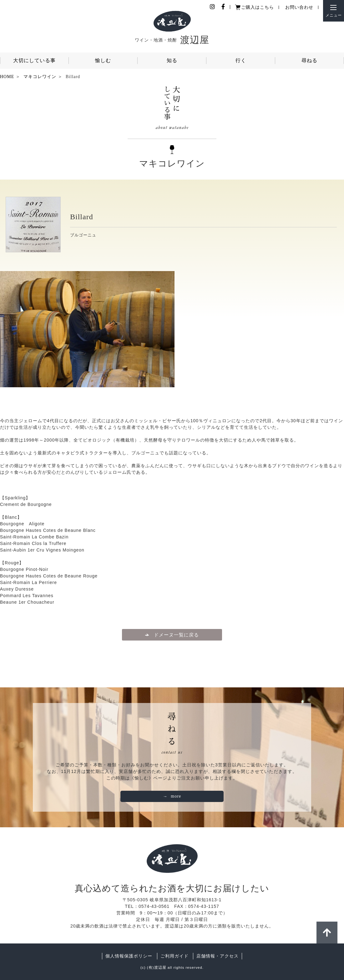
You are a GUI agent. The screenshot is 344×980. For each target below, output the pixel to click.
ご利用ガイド (175, 956)
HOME (7, 77)
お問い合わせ (299, 7)
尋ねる (309, 60)
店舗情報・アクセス (218, 956)
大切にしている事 (34, 60)
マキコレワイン (40, 77)
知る (172, 60)
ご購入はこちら (258, 7)
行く (241, 60)
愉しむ (103, 60)
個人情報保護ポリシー (129, 956)
